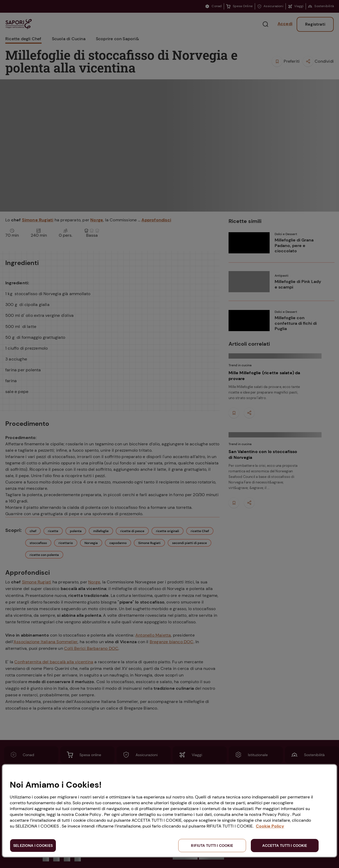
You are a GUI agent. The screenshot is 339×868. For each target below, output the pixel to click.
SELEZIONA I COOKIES (33, 846)
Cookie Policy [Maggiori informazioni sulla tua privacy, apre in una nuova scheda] (270, 826)
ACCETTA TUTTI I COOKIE (285, 846)
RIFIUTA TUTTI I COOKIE (212, 846)
